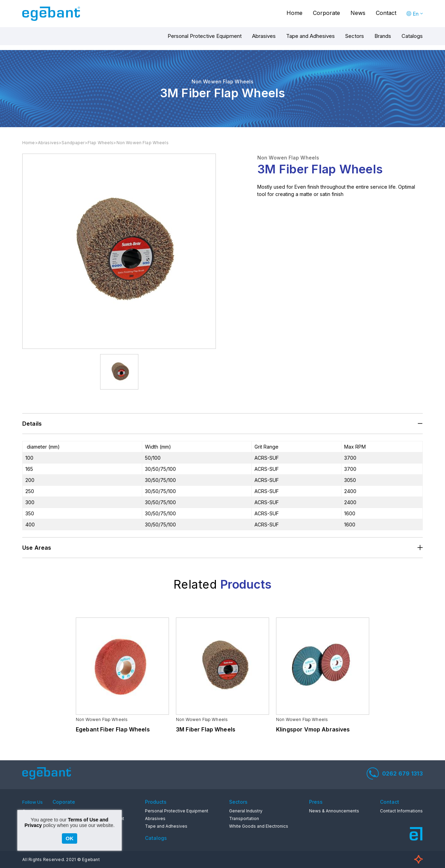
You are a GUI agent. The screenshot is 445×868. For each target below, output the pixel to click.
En (416, 14)
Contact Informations (401, 811)
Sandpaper (73, 143)
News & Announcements (334, 811)
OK (70, 838)
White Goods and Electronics (259, 826)
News (358, 13)
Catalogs (412, 36)
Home (294, 13)
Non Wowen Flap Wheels (143, 143)
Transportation (244, 818)
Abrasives (264, 36)
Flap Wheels (101, 143)
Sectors (355, 36)
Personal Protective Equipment (205, 36)
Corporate (326, 13)
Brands (383, 36)
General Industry (246, 811)
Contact (386, 13)
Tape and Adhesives (310, 36)
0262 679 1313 (395, 773)
